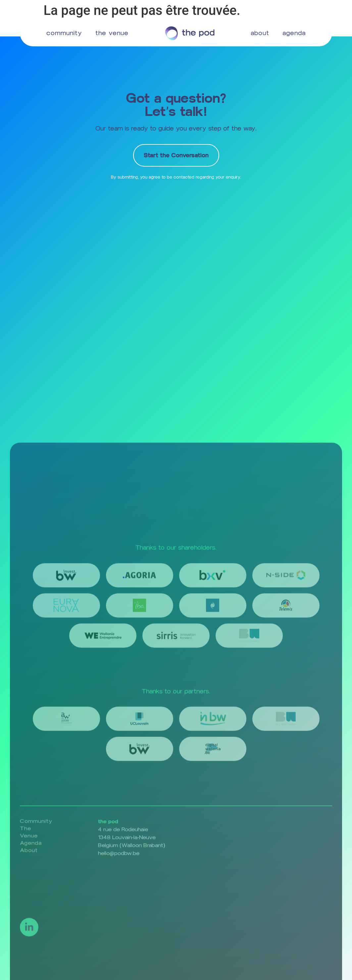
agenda (294, 33)
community (64, 33)
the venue (112, 33)
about (260, 33)
